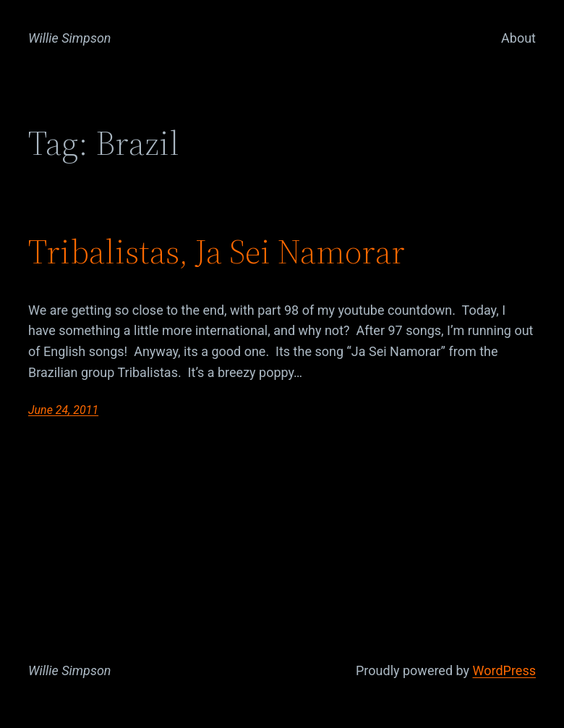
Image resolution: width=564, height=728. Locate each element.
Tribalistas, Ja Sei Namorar (217, 253)
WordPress (504, 670)
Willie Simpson (70, 38)
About (518, 38)
